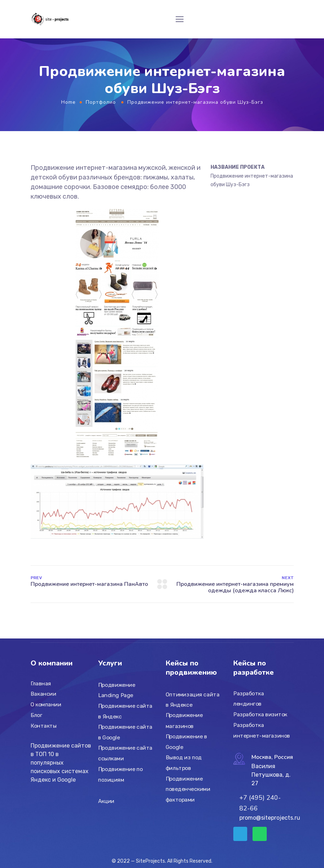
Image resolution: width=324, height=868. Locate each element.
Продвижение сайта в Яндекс (125, 711)
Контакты (44, 726)
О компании (46, 705)
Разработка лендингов (249, 699)
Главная (41, 684)
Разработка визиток (260, 715)
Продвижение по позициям (120, 775)
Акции (106, 801)
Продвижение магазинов (184, 721)
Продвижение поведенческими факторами (188, 789)
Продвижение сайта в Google (125, 732)
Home (68, 102)
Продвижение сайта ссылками (125, 753)
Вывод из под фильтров (184, 763)
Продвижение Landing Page (117, 690)
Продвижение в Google (187, 742)
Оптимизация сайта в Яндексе (193, 700)
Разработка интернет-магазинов (262, 730)
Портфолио (101, 102)
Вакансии (43, 694)
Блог (36, 715)
